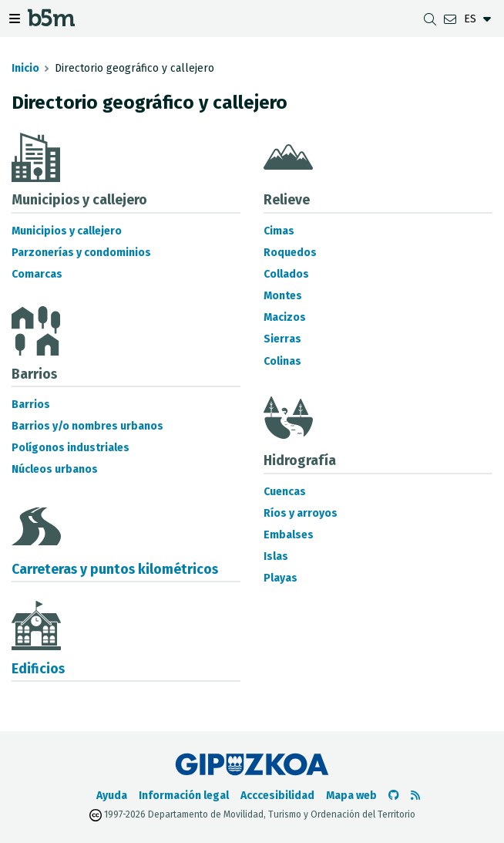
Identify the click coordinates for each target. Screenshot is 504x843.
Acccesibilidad (277, 796)
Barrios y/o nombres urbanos (87, 426)
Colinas (282, 361)
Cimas (279, 231)
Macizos (285, 317)
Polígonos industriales (71, 448)
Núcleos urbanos (55, 469)
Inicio (25, 68)
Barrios (31, 405)
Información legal (184, 796)
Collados (286, 274)
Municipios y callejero (67, 231)
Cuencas (285, 492)
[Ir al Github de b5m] (394, 796)
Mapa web (351, 796)
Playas (281, 578)
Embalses (289, 535)
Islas (276, 556)
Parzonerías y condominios (81, 253)
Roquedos (290, 253)
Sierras (282, 339)
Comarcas (37, 274)
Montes (283, 296)
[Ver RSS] (415, 796)
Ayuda (112, 796)
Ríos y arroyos (301, 513)
